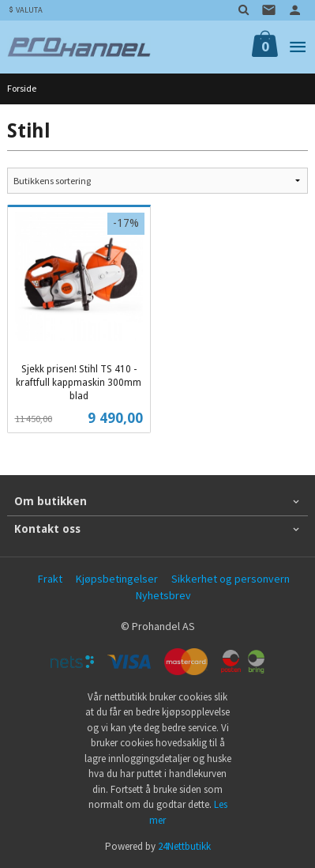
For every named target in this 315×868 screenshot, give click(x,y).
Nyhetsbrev (163, 595)
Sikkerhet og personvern (231, 579)
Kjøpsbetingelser (117, 579)
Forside (22, 88)
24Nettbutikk (184, 846)
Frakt (50, 579)
